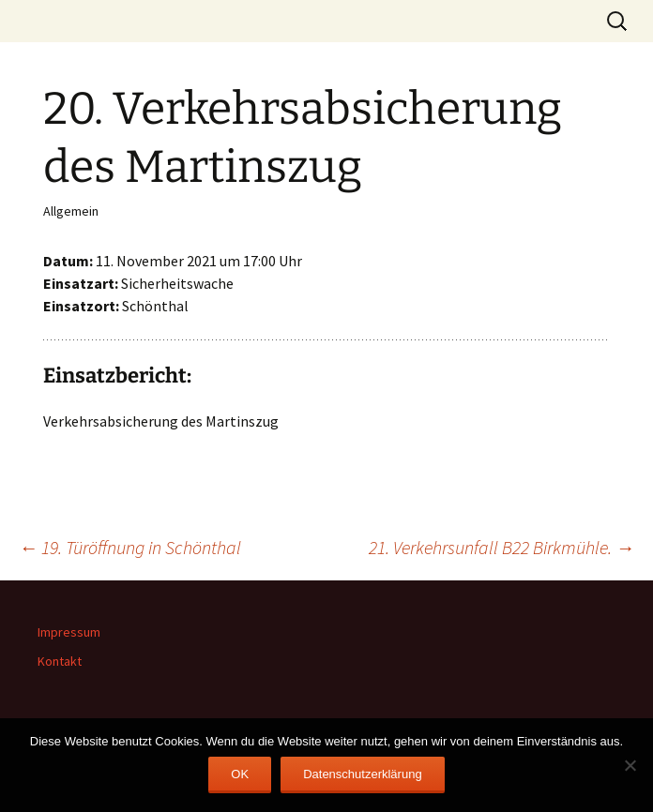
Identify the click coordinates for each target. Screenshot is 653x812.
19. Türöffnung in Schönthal (130, 547)
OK (240, 774)
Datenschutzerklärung (362, 774)
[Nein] (630, 765)
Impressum (69, 632)
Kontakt (60, 661)
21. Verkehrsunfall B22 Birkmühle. (501, 547)
